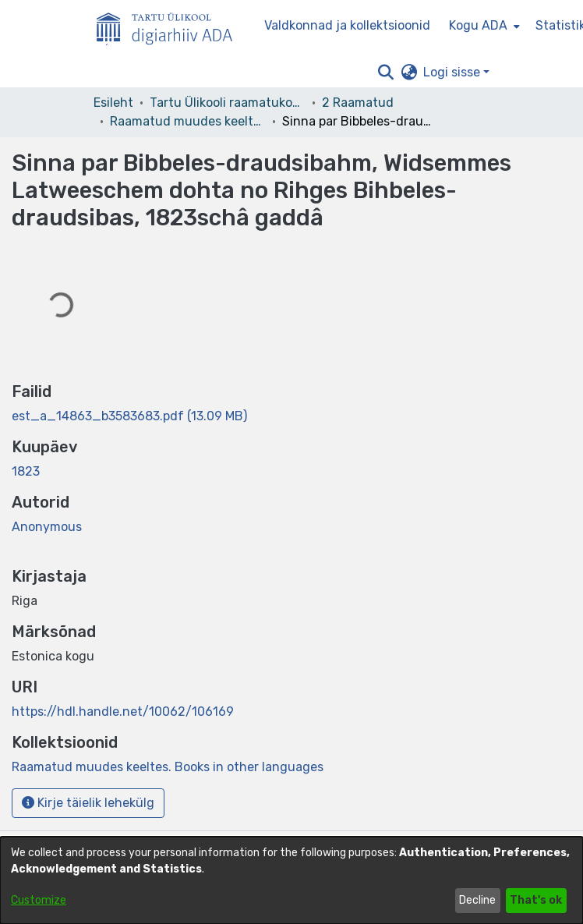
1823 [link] (26, 471)
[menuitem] (483, 26)
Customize (39, 900)
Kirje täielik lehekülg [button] (88, 803)
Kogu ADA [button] (478, 25)
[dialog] (291, 880)
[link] (129, 416)
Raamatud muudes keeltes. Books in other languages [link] (188, 121)
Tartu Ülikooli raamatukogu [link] (228, 103)
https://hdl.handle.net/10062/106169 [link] (123, 712)
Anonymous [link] (47, 527)
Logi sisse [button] (453, 72)
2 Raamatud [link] (358, 103)
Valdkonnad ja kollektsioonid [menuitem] (347, 25)
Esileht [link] (113, 103)
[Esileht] (171, 26)
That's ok (536, 900)
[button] (385, 73)
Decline (477, 900)
